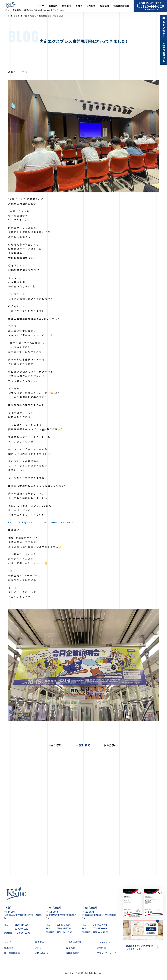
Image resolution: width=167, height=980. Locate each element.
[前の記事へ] (54, 745)
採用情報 (104, 6)
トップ (41, 6)
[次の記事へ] (113, 745)
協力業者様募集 (121, 6)
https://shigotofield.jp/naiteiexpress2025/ (42, 522)
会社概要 (91, 6)
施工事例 (67, 6)
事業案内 (53, 6)
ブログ (79, 6)
